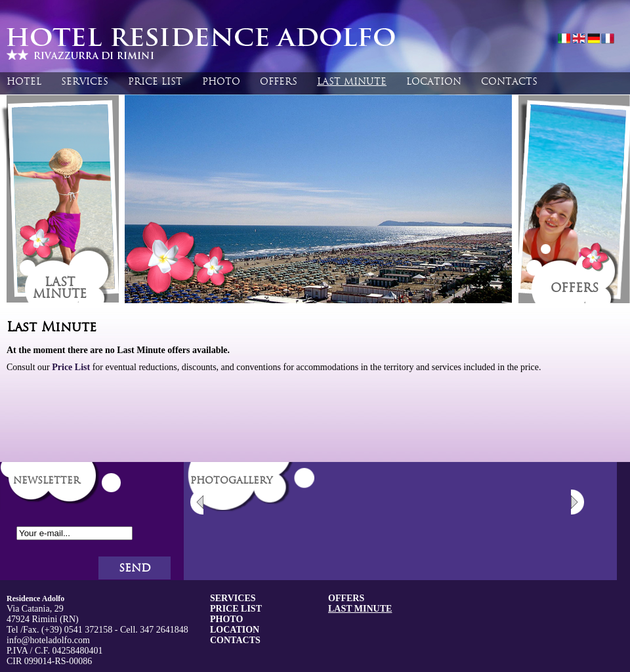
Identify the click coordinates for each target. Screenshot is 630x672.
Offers (279, 81)
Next (577, 502)
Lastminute (60, 288)
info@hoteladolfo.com (48, 640)
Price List (155, 81)
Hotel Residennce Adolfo (207, 46)
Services (85, 81)
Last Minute (352, 81)
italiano (564, 39)
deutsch (593, 39)
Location (434, 81)
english (579, 39)
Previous (197, 502)
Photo (221, 81)
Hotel (24, 81)
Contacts (509, 81)
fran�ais (608, 39)
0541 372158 (89, 630)
